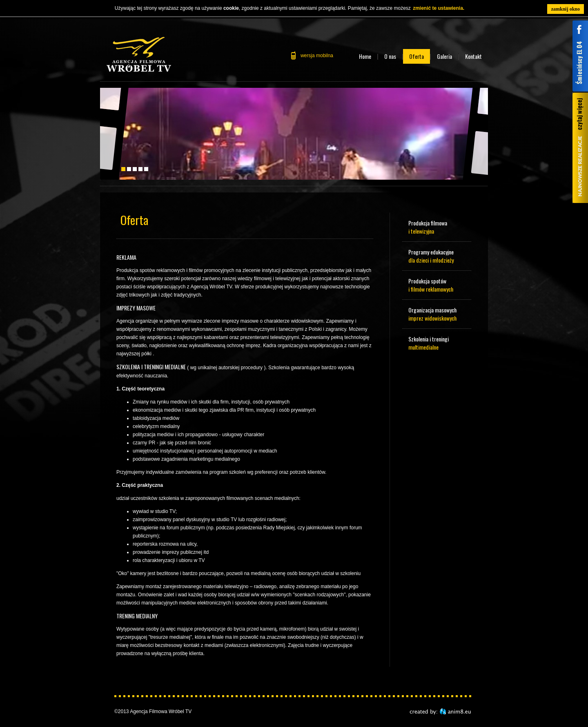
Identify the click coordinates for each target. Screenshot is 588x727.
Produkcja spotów (437, 285)
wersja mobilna (317, 56)
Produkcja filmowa (437, 227)
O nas (390, 56)
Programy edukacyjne (437, 256)
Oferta (416, 56)
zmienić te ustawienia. (439, 8)
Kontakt (473, 56)
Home (365, 56)
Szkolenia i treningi (437, 343)
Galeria (444, 56)
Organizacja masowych (437, 314)
